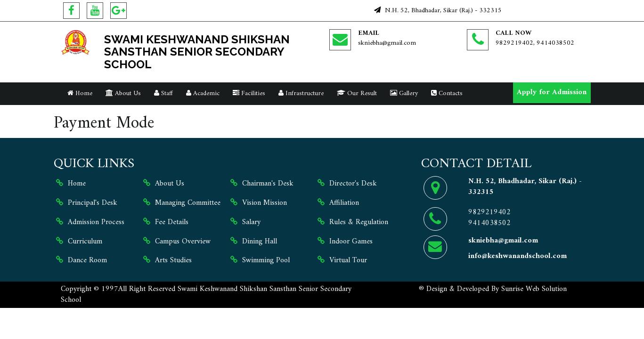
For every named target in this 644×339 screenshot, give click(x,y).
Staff (163, 93)
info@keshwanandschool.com (518, 256)
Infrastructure (301, 93)
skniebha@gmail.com (387, 43)
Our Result (357, 93)
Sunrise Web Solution (534, 289)
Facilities (249, 93)
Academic (203, 93)
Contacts (447, 93)
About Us (123, 93)
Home (80, 93)
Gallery (404, 93)
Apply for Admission (552, 92)
